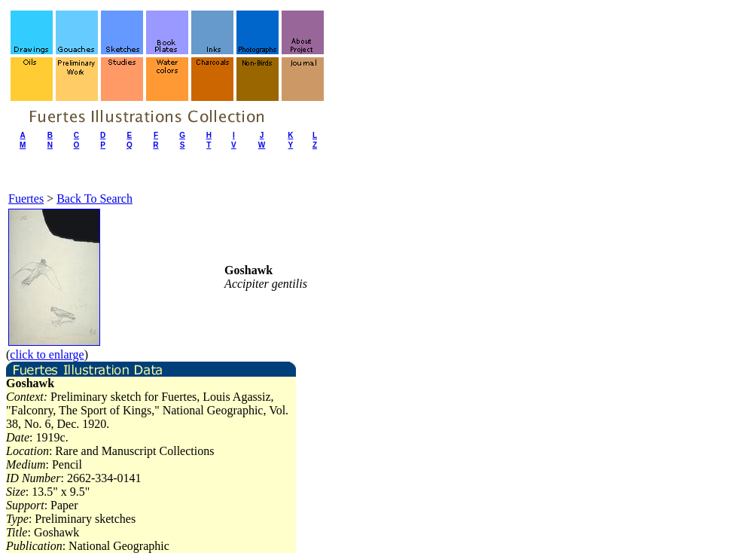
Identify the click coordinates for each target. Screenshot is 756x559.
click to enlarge (47, 354)
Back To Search (94, 199)
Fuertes (26, 199)
